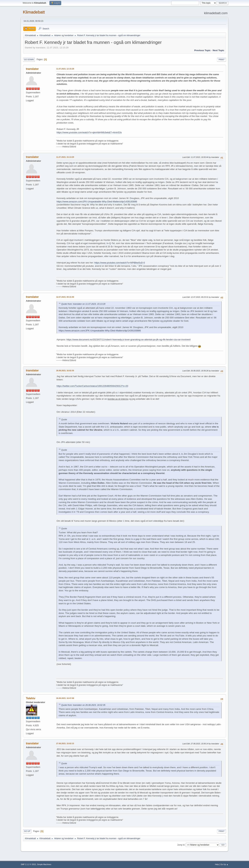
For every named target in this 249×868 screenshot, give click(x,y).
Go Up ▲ (224, 864)
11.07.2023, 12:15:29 (65, 69)
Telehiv (31, 698)
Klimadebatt (34, 12)
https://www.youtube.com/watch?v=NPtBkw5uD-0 (120, 263)
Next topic (218, 50)
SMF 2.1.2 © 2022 (28, 864)
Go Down (29, 60)
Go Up (27, 831)
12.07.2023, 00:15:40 (65, 297)
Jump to (181, 845)
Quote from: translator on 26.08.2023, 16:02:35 (83, 705)
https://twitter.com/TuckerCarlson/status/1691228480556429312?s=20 (92, 386)
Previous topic (202, 50)
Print (222, 60)
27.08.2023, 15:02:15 (65, 743)
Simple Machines (44, 864)
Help (217, 864)
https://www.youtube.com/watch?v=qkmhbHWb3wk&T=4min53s (89, 132)
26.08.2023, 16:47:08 (65, 698)
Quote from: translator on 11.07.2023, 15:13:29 (83, 304)
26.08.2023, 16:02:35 (65, 371)
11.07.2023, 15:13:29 (65, 157)
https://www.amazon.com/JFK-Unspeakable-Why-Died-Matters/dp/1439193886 (97, 201)
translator (32, 69)
